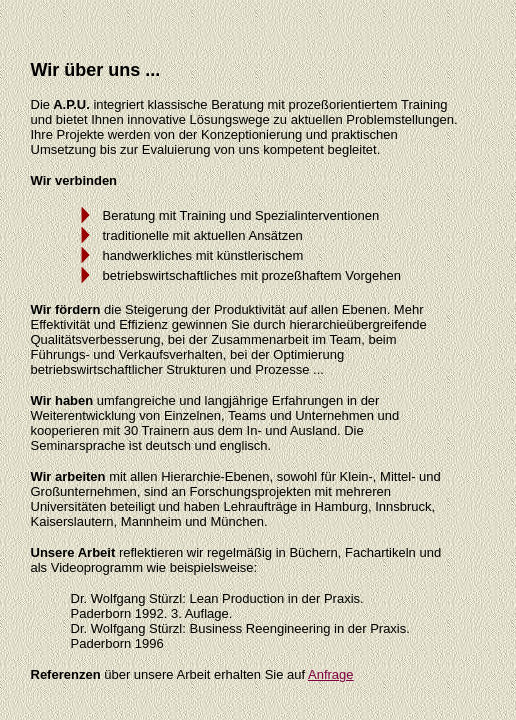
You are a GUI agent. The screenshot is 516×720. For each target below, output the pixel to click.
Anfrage (331, 674)
